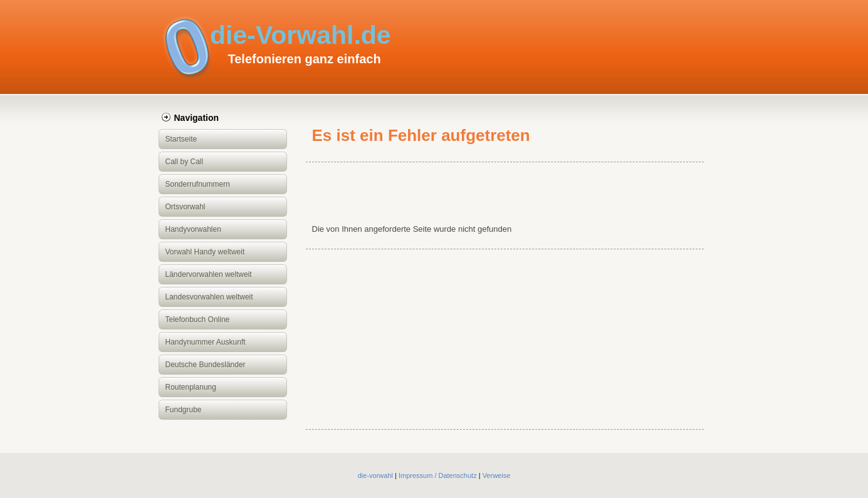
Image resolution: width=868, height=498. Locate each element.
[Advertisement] (505, 192)
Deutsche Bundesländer (206, 365)
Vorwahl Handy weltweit (205, 252)
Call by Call (185, 162)
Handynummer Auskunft (206, 342)
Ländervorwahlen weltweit (209, 274)
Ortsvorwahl (186, 207)
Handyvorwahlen (193, 229)
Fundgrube (184, 410)
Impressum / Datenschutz (438, 475)
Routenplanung (191, 387)
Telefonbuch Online (198, 319)
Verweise (497, 475)
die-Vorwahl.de (301, 35)
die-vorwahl (375, 475)
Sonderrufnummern (198, 184)
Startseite (181, 139)
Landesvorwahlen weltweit (209, 297)
